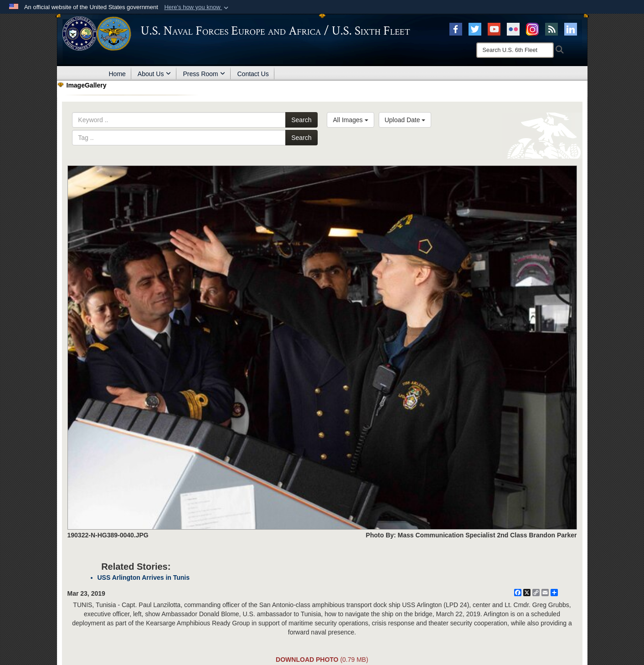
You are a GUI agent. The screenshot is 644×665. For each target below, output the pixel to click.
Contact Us (253, 74)
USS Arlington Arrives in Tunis (144, 577)
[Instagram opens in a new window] (532, 29)
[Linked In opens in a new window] (571, 29)
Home (117, 74)
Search (301, 120)
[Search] (515, 50)
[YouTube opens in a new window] (494, 29)
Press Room (204, 74)
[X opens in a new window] (475, 29)
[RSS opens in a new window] (551, 29)
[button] (197, 7)
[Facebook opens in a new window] (456, 29)
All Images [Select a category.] (350, 120)
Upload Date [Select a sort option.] (405, 120)
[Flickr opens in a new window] (513, 29)
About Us (155, 74)
